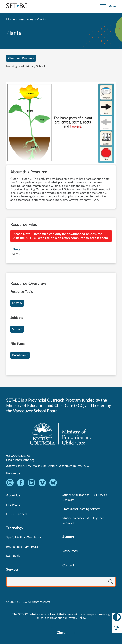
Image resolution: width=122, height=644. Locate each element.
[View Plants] (61, 124)
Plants (16, 249)
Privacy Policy (77, 618)
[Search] (111, 582)
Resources (26, 19)
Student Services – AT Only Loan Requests (83, 521)
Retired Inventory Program (23, 547)
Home (11, 19)
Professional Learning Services (81, 509)
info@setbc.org (24, 460)
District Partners (17, 514)
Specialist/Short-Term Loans (24, 538)
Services (12, 570)
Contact (68, 565)
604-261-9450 (21, 457)
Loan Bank (13, 556)
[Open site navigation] (108, 6)
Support (68, 537)
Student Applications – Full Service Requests (85, 498)
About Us (13, 495)
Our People (13, 505)
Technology (15, 528)
